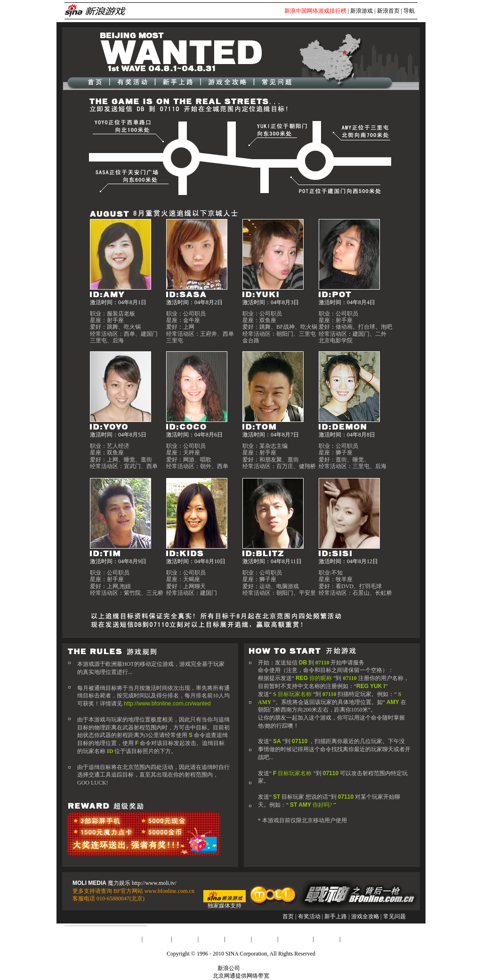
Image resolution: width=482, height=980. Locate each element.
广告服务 (185, 939)
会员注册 (327, 939)
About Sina (157, 939)
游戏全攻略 (365, 916)
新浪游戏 (361, 11)
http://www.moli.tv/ (154, 883)
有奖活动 (309, 916)
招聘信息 (238, 939)
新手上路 (336, 916)
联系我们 (211, 939)
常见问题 (394, 916)
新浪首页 (388, 11)
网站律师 (265, 939)
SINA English (295, 939)
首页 (288, 916)
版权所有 (253, 968)
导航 (409, 11)
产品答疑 (353, 939)
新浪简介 (129, 939)
